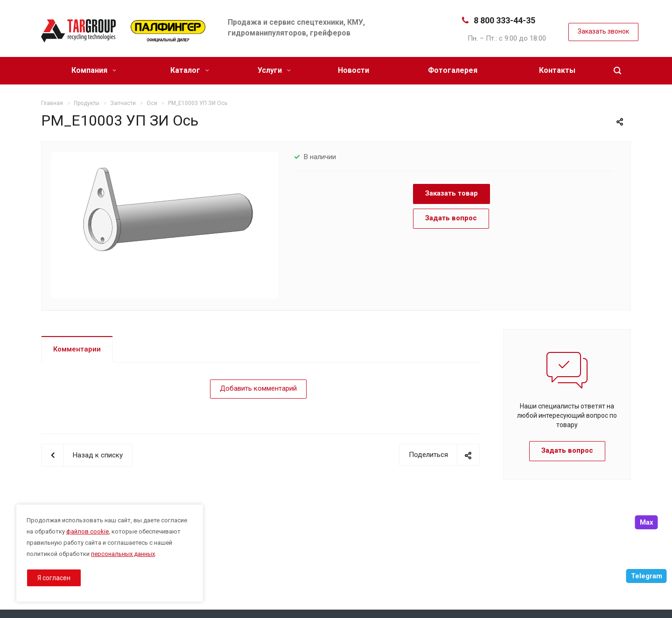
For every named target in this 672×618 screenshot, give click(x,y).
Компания (94, 70)
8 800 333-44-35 (504, 20)
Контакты (557, 70)
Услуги (274, 70)
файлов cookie (87, 531)
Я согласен (54, 578)
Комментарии (77, 349)
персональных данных (123, 554)
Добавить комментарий (258, 388)
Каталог (190, 70)
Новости (353, 70)
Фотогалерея (453, 70)
